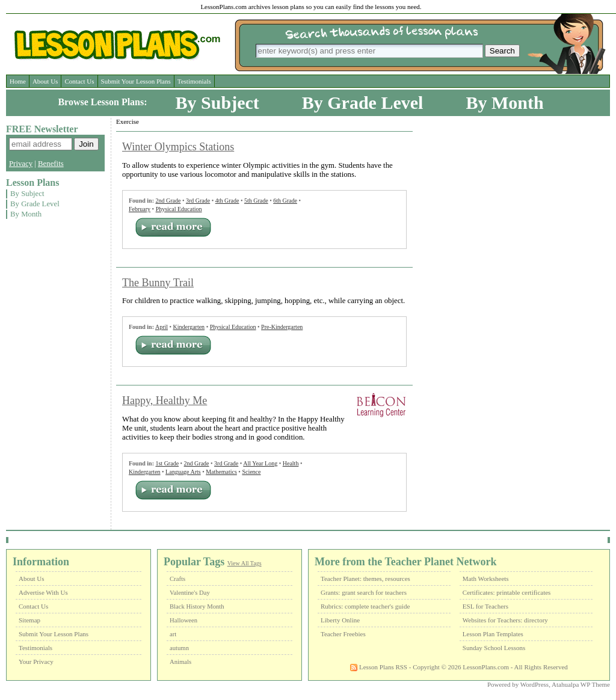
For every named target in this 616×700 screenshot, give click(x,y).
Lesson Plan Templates (493, 634)
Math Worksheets (486, 579)
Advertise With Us (43, 592)
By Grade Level (363, 103)
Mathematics (221, 472)
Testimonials (194, 81)
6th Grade (285, 201)
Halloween (183, 620)
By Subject (217, 103)
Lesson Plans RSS (379, 667)
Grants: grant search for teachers (364, 592)
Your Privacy (36, 662)
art (173, 634)
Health (291, 463)
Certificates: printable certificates (507, 592)
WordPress (534, 684)
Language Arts (183, 472)
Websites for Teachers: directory (505, 620)
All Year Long (260, 463)
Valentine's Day (190, 593)
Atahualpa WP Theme (581, 684)
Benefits (51, 164)
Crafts (177, 579)
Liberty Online (340, 620)
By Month (504, 103)
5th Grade (256, 201)
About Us (45, 81)
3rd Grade (198, 201)
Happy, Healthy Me (165, 401)
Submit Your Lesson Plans (136, 81)
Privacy (21, 164)
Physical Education (179, 209)
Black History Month (197, 606)
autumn (179, 648)
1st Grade (167, 463)
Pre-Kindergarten (282, 327)
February (140, 209)
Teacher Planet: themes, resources (365, 579)
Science (251, 472)
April (162, 327)
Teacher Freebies (343, 634)
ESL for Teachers (485, 606)
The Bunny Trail (158, 283)
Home (18, 81)
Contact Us (79, 81)
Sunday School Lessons (494, 648)
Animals (180, 662)
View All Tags (245, 563)
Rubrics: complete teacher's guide (365, 606)
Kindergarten (189, 327)
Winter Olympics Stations (178, 147)
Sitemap (29, 620)
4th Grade (227, 201)
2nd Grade (168, 201)
